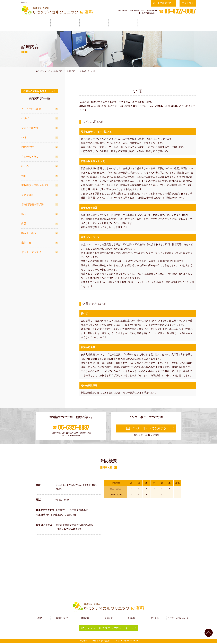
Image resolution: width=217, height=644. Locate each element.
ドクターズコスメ (31, 251)
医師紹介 (152, 23)
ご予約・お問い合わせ (178, 617)
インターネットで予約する (149, 427)
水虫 (24, 212)
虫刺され (26, 241)
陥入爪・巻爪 (29, 232)
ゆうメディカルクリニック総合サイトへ (107, 628)
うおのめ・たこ (30, 155)
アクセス (186, 3)
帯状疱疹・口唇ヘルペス (35, 184)
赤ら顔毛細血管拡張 (32, 203)
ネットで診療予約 (162, 3)
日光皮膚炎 (28, 193)
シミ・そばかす (30, 126)
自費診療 (123, 23)
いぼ (24, 136)
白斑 (24, 222)
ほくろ (25, 165)
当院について (65, 23)
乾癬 (24, 174)
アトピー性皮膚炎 (31, 107)
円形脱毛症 (28, 146)
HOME (36, 23)
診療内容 (94, 23)
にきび (25, 117)
